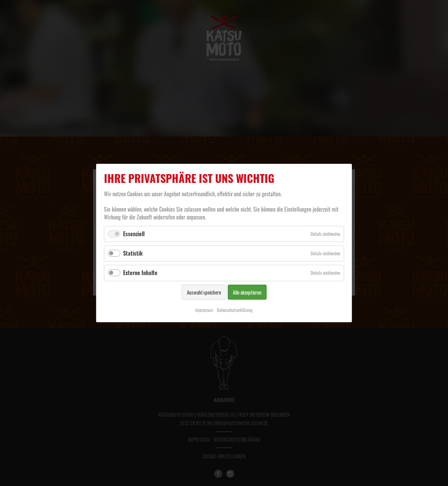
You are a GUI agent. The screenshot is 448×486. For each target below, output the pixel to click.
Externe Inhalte (140, 273)
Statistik (133, 253)
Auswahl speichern (204, 292)
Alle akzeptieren (247, 292)
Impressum (204, 310)
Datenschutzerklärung (235, 310)
